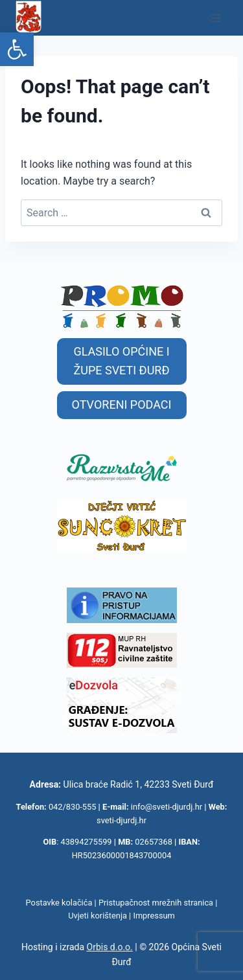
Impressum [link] (154, 916)
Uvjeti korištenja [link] (98, 916)
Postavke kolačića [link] (59, 903)
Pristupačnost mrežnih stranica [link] (156, 903)
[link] (17, 49)
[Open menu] (215, 18)
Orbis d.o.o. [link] (110, 947)
